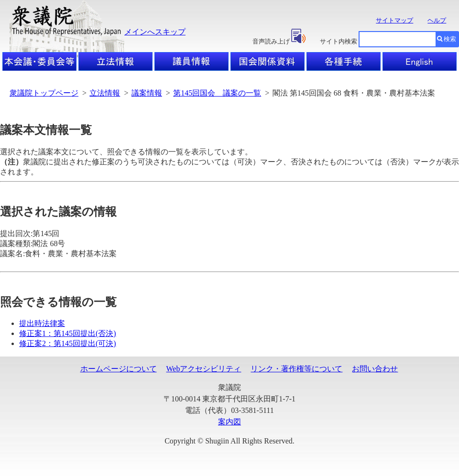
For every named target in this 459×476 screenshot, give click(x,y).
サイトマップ (394, 20)
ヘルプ (437, 20)
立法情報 (105, 93)
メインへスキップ (155, 32)
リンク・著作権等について (296, 369)
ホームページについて (119, 369)
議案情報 (147, 93)
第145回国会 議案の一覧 (217, 93)
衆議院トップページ (44, 93)
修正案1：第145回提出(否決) (68, 333)
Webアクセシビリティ (204, 369)
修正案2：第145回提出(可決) (68, 343)
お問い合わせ (375, 369)
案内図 (229, 422)
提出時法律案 (42, 323)
